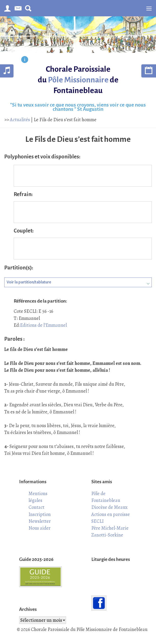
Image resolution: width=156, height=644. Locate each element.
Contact (36, 507)
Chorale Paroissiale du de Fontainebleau (78, 80)
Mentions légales (38, 497)
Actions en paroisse (111, 514)
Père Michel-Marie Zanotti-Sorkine (110, 531)
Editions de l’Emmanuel (43, 325)
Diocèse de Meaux (110, 507)
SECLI (97, 521)
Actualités (20, 120)
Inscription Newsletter (40, 518)
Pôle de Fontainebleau (106, 497)
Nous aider (40, 528)
